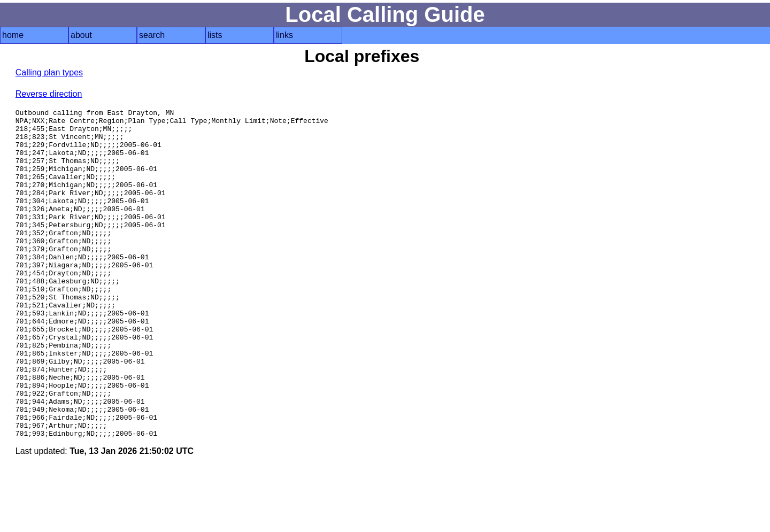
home (13, 35)
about (81, 35)
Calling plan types (49, 72)
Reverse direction (49, 94)
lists (215, 35)
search (152, 35)
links (284, 35)
